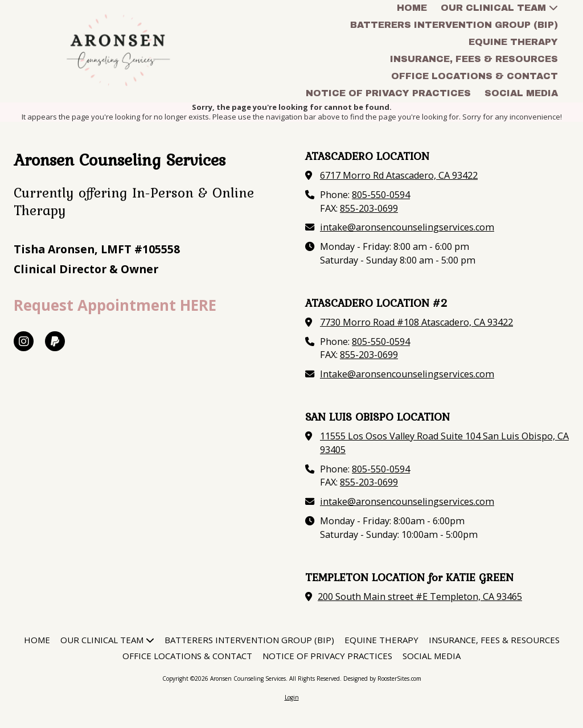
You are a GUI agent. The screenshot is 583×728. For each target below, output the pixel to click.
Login (292, 697)
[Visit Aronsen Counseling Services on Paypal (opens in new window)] (55, 341)
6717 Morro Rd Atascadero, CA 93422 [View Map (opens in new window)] (399, 175)
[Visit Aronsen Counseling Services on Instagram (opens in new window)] (24, 341)
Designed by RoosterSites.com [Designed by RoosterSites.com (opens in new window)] (382, 678)
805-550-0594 (381, 195)
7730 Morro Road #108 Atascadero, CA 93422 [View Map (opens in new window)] (416, 322)
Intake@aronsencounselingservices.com (407, 374)
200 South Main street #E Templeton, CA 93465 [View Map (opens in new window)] (420, 597)
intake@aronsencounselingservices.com (407, 227)
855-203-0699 (369, 208)
